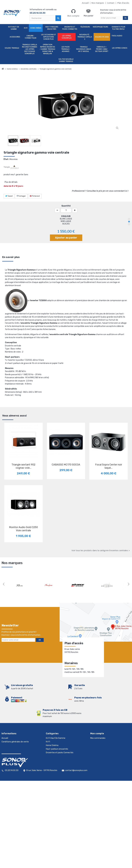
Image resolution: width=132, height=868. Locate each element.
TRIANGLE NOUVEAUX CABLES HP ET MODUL (84, 49)
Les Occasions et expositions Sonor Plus (49, 37)
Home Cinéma (36, 28)
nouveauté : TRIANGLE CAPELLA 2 (85, 37)
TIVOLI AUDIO (117, 36)
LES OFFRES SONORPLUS (67, 37)
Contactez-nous (9, 745)
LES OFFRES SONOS (120, 48)
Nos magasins (8, 749)
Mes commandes (98, 738)
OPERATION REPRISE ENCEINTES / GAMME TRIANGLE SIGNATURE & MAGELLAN (48, 49)
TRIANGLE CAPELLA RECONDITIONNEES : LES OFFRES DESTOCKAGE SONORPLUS (30, 49)
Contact (111, 3)
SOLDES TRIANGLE (12, 48)
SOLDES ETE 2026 (102, 37)
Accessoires (15, 37)
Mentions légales (9, 767)
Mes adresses (96, 745)
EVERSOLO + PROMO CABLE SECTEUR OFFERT (102, 49)
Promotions (7, 753)
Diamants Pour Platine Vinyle (118, 28)
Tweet (9, 196)
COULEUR (66, 216)
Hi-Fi (26, 28)
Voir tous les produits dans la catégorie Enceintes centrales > (101, 550)
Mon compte (73, 13)
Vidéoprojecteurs (100, 27)
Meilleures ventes (9, 760)
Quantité (66, 206)
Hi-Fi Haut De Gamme (14, 28)
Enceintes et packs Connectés (70, 28)
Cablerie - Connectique (31, 37)
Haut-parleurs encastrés (52, 28)
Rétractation (7, 763)
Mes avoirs (95, 742)
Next (128, 584)
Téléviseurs (85, 27)
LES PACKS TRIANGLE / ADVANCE (66, 49)
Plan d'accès (123, 3)
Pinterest (35, 196)
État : (6, 159)
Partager (21, 196)
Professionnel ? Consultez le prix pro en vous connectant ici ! (100, 191)
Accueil (85, 3)
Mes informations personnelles (104, 749)
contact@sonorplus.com (76, 846)
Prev (4, 584)
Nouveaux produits (10, 756)
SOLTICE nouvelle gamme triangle (66, 60)
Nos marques (98, 3)
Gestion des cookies (10, 771)
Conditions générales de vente (15, 742)
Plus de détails (11, 182)
